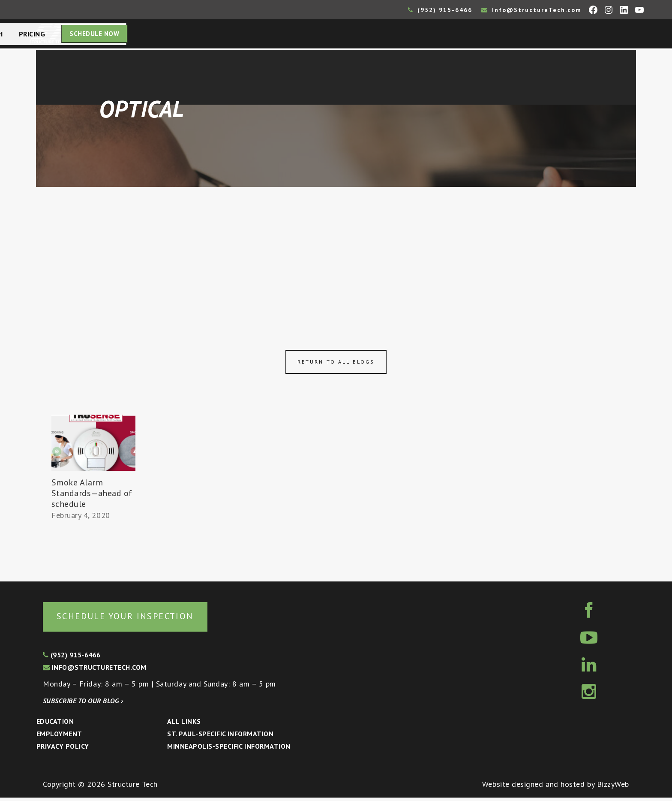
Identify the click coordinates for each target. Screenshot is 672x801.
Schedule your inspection (144, 619)
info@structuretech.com (95, 671)
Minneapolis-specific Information (229, 750)
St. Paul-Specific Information (220, 737)
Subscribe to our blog (83, 704)
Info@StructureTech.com (531, 10)
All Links (184, 725)
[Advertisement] (336, 254)
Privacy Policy (63, 750)
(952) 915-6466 (440, 10)
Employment (59, 737)
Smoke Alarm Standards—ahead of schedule (92, 496)
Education (55, 725)
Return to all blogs (336, 364)
